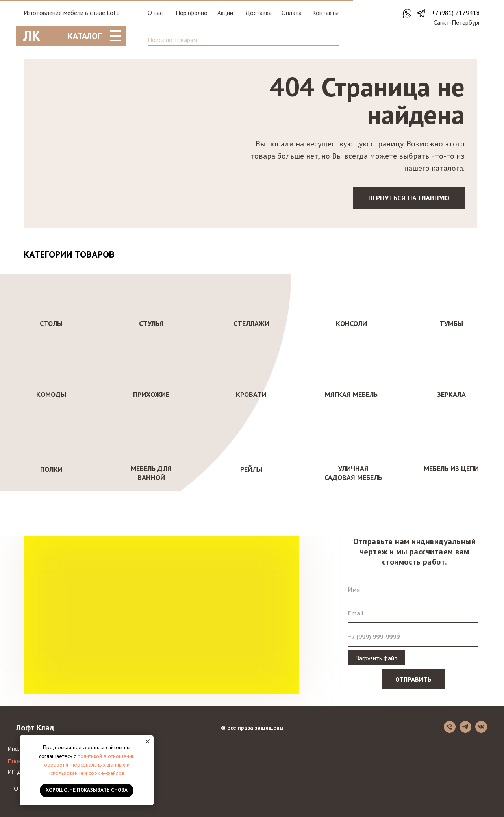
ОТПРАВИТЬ (413, 679)
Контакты (325, 13)
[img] (460, 40)
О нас (155, 13)
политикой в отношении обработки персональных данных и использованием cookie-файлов (89, 764)
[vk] (481, 731)
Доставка (258, 13)
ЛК (32, 36)
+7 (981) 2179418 (456, 13)
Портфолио (192, 13)
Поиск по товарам (172, 40)
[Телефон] (450, 731)
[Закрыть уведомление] (148, 741)
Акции (225, 13)
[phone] (413, 637)
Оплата (292, 13)
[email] (413, 613)
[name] (413, 589)
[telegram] (465, 731)
